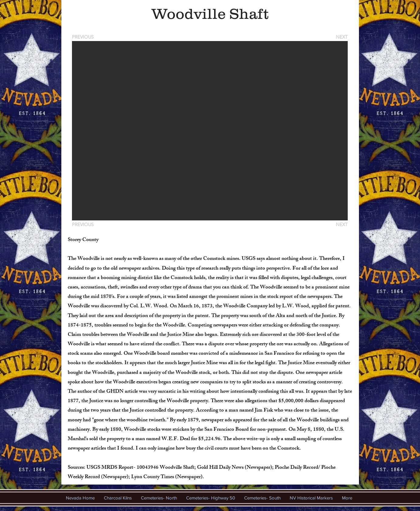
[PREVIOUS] (84, 37)
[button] (210, 131)
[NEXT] (341, 37)
